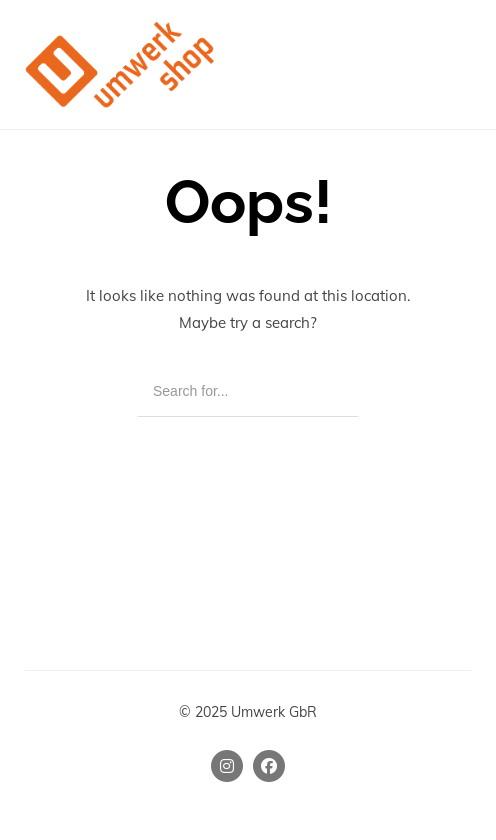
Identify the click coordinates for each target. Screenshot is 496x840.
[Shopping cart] (413, 64)
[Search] (328, 392)
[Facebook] (269, 766)
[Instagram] (227, 766)
